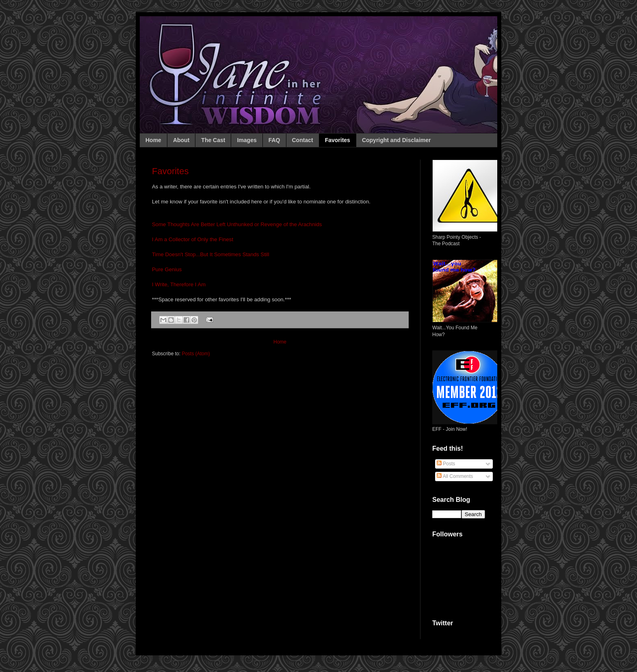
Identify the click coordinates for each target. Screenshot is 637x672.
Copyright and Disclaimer (396, 140)
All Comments (455, 476)
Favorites (338, 140)
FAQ (274, 140)
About (181, 140)
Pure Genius (167, 269)
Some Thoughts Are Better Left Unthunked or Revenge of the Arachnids (237, 224)
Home (153, 140)
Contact (303, 140)
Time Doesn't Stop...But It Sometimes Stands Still (211, 254)
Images (247, 140)
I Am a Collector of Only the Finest (193, 239)
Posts (446, 464)
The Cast (213, 140)
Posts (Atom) (196, 354)
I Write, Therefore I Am (179, 284)
